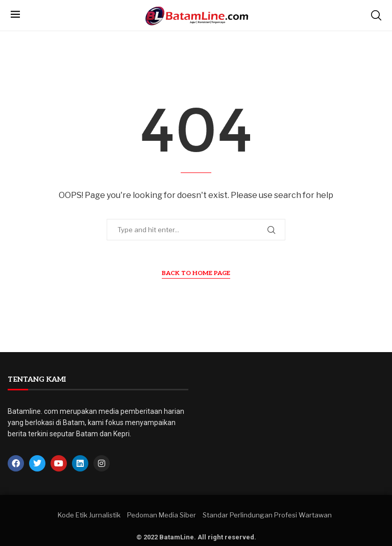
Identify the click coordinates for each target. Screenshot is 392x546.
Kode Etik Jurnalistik (89, 515)
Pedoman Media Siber (162, 515)
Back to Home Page (196, 273)
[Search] (376, 15)
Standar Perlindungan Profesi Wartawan (267, 515)
